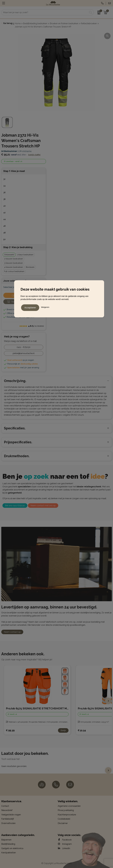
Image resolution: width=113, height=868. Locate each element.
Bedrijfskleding (8, 844)
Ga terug (8, 23)
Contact (5, 806)
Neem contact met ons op (43, 506)
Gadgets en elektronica (12, 848)
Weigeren (45, 307)
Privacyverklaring (66, 810)
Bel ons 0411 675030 (15, 506)
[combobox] (45, 12)
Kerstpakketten (9, 853)
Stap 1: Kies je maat (14, 171)
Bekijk (63, 730)
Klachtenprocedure (67, 815)
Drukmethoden (8, 823)
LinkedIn (64, 848)
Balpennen (6, 840)
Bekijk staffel (34, 155)
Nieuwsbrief (7, 810)
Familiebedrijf (8, 819)
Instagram (65, 844)
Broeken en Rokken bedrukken (64, 23)
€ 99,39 (10, 730)
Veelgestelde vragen (11, 815)
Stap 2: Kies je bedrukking (18, 247)
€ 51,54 (82, 730)
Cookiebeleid (64, 819)
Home (18, 23)
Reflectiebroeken (89, 23)
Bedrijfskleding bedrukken (35, 23)
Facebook (65, 840)
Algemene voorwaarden (69, 806)
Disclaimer (63, 823)
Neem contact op (12, 632)
